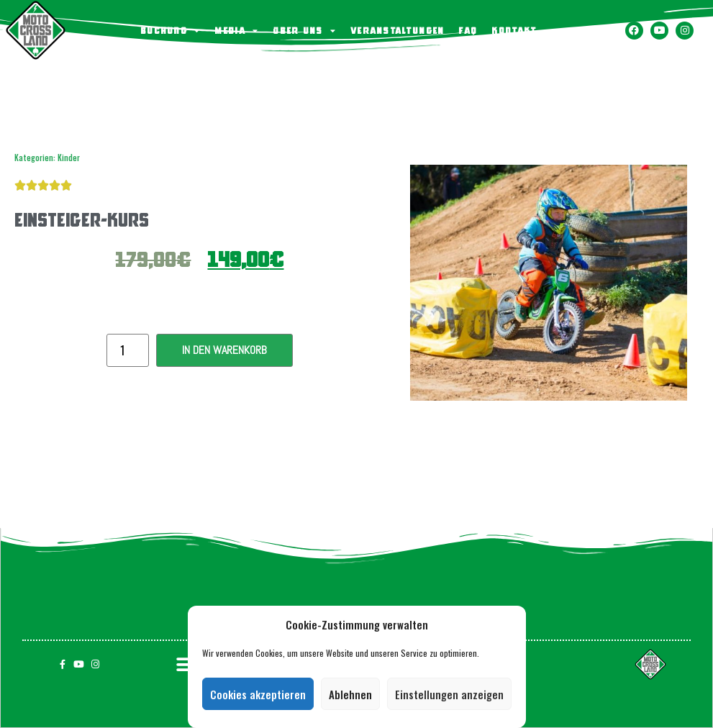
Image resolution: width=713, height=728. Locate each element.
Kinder (69, 158)
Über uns (304, 30)
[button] (186, 664)
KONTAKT (514, 30)
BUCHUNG (170, 30)
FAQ (468, 30)
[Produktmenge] (127, 350)
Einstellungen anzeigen (449, 694)
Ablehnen (350, 694)
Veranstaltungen (398, 30)
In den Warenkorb (224, 350)
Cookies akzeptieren (258, 694)
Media (236, 30)
